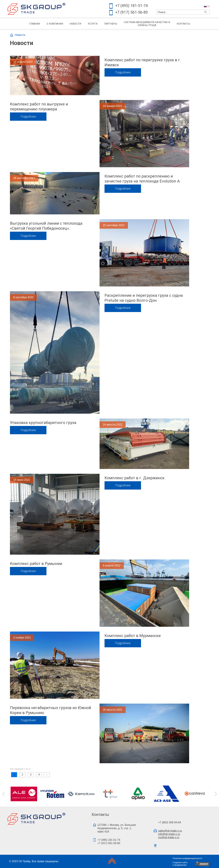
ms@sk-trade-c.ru (169, 837)
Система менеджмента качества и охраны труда (147, 24)
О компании (55, 24)
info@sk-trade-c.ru (169, 834)
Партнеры (111, 24)
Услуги (93, 24)
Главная (35, 24)
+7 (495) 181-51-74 (132, 6)
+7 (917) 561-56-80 (132, 12)
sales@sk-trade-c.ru (170, 831)
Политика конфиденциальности (187, 858)
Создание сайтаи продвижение (180, 864)
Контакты (183, 24)
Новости (75, 24)
